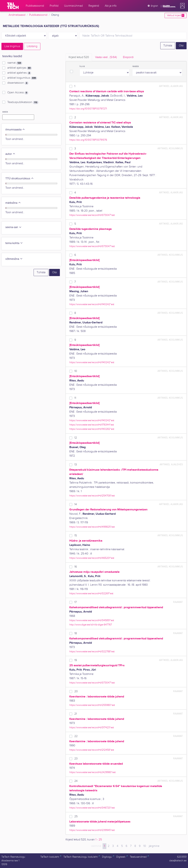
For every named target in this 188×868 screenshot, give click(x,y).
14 (76, 504)
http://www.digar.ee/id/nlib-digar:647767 (91, 625)
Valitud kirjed (176, 15)
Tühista (168, 46)
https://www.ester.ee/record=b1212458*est (92, 750)
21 (76, 714)
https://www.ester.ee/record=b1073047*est (92, 215)
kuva (82, 66)
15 (76, 536)
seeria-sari (13, 227)
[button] (182, 6)
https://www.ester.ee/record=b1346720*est (92, 808)
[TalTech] (13, 6)
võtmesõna (14, 259)
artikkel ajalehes (19, 73)
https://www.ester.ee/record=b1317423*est (92, 727)
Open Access (18, 93)
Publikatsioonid (38, 15)
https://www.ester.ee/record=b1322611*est (91, 593)
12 (76, 438)
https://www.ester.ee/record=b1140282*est (92, 429)
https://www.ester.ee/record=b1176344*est (92, 425)
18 (76, 633)
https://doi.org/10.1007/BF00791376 (88, 140)
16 (76, 567)
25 (76, 816)
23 (76, 759)
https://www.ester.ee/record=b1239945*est (92, 830)
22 (76, 736)
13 (76, 465)
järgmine (154, 846)
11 (75, 398)
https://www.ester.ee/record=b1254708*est (92, 496)
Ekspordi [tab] (128, 57)
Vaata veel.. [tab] (106, 57)
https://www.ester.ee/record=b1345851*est (92, 620)
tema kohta (14, 243)
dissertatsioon (18, 83)
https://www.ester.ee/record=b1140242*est (92, 304)
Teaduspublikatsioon (23, 102)
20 (76, 691)
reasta (135, 66)
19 (76, 660)
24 (76, 781)
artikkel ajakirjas (20, 68)
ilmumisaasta (15, 130)
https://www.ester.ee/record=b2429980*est (92, 772)
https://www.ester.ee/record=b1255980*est (92, 705)
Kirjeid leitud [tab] (79, 57)
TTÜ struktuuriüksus (20, 179)
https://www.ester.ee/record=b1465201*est (92, 558)
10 (76, 371)
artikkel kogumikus (22, 78)
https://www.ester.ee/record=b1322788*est (92, 651)
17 (76, 602)
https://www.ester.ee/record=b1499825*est (92, 527)
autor (10, 154)
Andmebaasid (17, 15)
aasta (5, 112)
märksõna (13, 203)
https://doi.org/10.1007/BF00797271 (88, 109)
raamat (15, 63)
